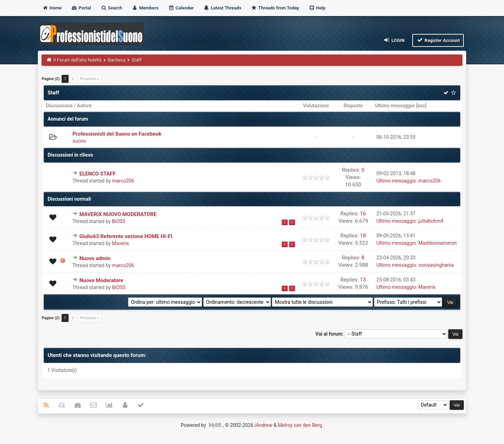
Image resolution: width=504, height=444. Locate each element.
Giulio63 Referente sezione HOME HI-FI (126, 236)
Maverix (121, 243)
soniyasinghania (436, 265)
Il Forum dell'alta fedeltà (78, 60)
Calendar (181, 8)
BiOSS (119, 221)
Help (317, 8)
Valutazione (316, 106)
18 (363, 236)
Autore (84, 106)
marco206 (123, 181)
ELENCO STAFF (98, 174)
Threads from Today (275, 8)
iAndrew (263, 425)
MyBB (215, 425)
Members (145, 8)
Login (394, 40)
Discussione (59, 106)
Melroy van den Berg (300, 425)
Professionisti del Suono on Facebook (117, 134)
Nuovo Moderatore (101, 280)
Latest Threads (222, 8)
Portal (81, 8)
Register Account (438, 40)
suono (79, 141)
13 (363, 280)
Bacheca (117, 60)
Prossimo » (90, 79)
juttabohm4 (431, 221)
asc (421, 106)
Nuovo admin (95, 258)
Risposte (353, 106)
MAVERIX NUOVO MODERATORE (118, 214)
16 (363, 214)
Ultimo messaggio (395, 106)
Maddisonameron (437, 243)
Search (111, 8)
